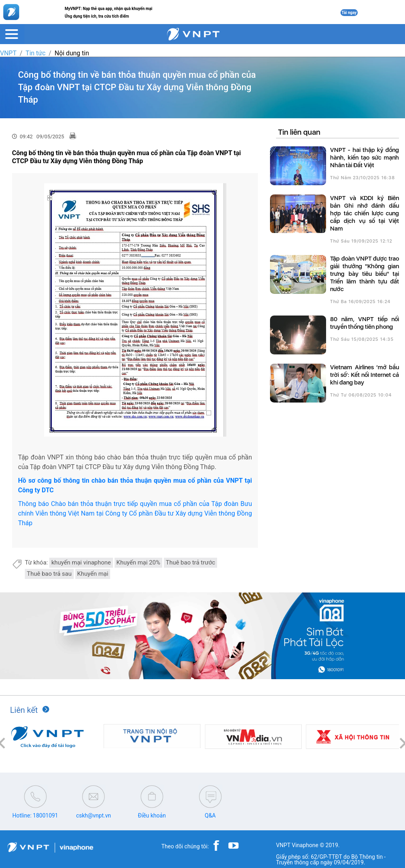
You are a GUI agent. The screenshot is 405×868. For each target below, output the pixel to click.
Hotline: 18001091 (35, 815)
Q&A (210, 815)
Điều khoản (152, 815)
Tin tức (36, 53)
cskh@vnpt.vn (94, 815)
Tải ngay (349, 13)
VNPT (8, 53)
